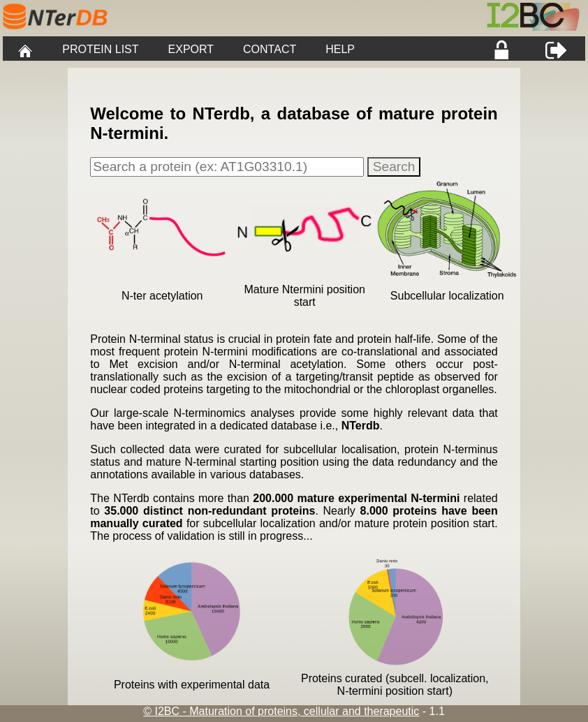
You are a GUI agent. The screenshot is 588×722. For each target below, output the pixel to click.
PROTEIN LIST (100, 49)
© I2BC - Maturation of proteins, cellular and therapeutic (281, 711)
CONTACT (270, 49)
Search (394, 167)
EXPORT (191, 49)
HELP (340, 49)
